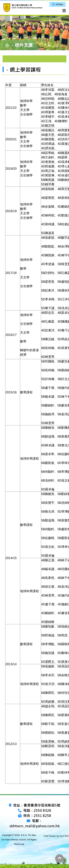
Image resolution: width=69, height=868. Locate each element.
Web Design (50, 836)
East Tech (64, 836)
